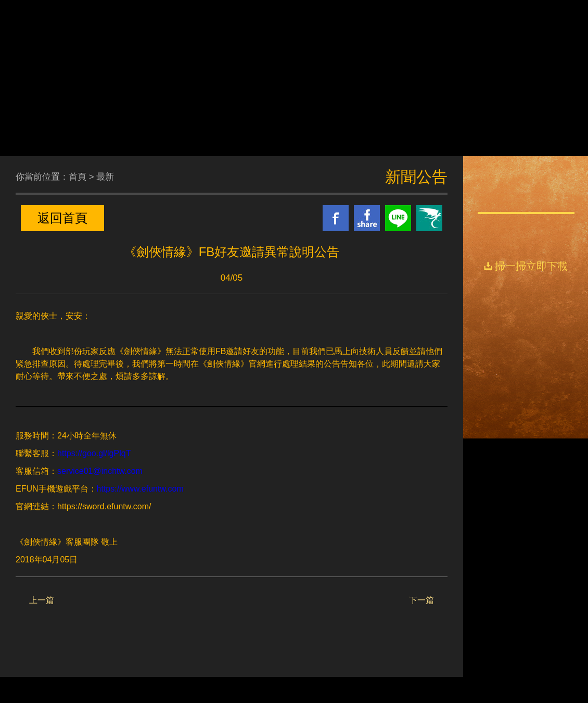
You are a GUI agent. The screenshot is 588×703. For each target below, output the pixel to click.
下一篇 (421, 600)
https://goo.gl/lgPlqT (94, 453)
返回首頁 (62, 218)
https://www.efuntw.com (140, 489)
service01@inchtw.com (100, 471)
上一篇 (42, 600)
